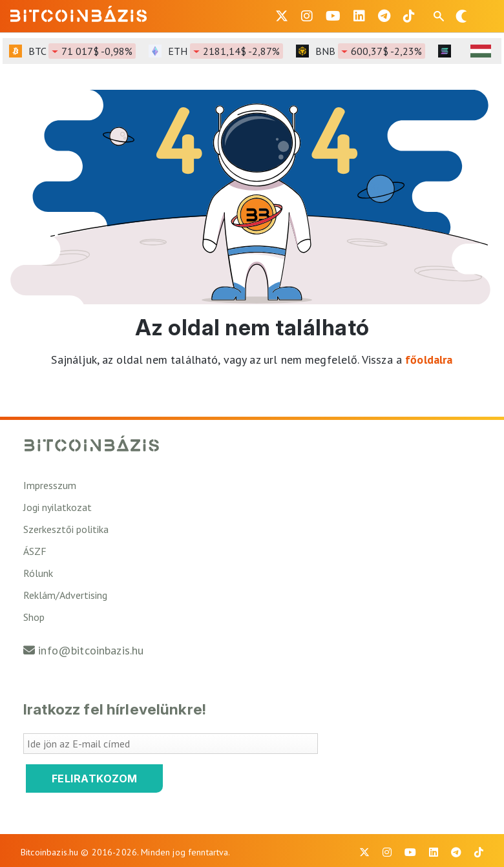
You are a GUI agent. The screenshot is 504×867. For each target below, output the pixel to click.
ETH (226, 51)
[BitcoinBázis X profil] (282, 16)
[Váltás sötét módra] (461, 16)
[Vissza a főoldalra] (79, 14)
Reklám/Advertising (65, 595)
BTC (82, 51)
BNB (370, 51)
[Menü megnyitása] (483, 16)
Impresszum (50, 485)
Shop (34, 617)
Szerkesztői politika (66, 529)
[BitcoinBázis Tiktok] (409, 16)
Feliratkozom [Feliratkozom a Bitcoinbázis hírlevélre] (95, 778)
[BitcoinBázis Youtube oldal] (333, 16)
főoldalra (429, 360)
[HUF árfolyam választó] (481, 51)
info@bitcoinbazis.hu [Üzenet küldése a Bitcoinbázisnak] (91, 650)
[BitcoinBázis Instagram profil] (307, 16)
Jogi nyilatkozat (58, 507)
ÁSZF (35, 551)
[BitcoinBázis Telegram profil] (384, 16)
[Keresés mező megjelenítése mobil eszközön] (440, 16)
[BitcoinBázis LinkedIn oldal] (359, 16)
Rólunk (38, 573)
